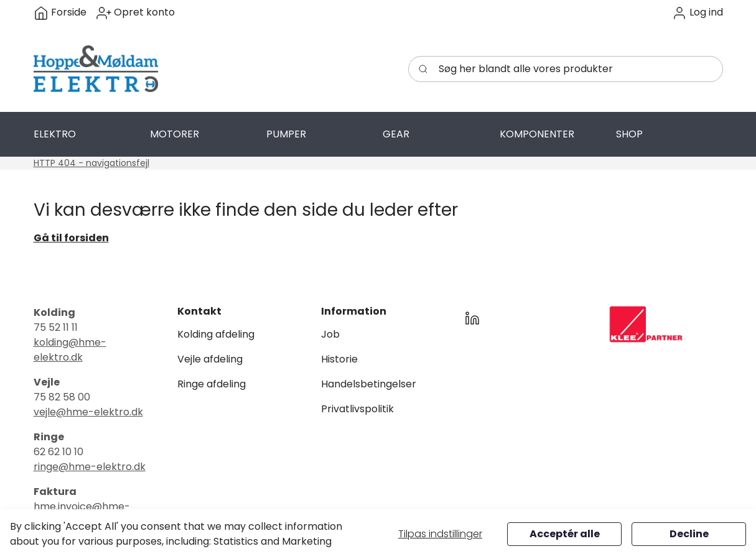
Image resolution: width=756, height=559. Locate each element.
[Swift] (96, 69)
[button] (698, 13)
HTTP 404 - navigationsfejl (91, 163)
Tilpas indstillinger (440, 534)
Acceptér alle (565, 534)
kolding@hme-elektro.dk (70, 350)
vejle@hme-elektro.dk (88, 412)
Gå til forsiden (71, 238)
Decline (689, 534)
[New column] (646, 324)
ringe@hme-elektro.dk (90, 467)
